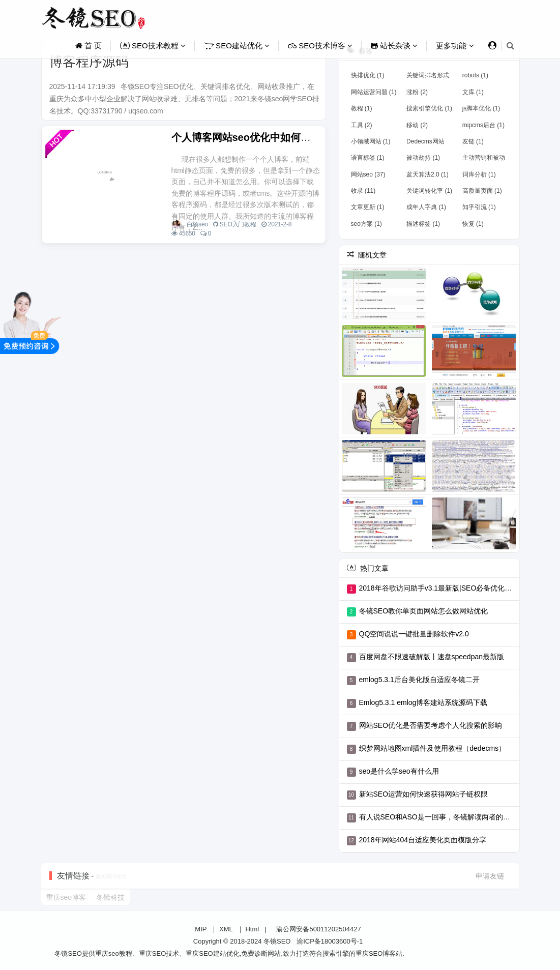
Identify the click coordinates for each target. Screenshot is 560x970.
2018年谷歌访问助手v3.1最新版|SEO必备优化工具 (439, 588)
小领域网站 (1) (371, 141)
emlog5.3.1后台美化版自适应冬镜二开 (419, 680)
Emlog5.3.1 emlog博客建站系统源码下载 (423, 702)
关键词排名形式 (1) (428, 77)
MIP (201, 929)
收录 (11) (363, 191)
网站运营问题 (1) (374, 92)
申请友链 (490, 876)
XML (226, 929)
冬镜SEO (277, 941)
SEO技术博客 (320, 46)
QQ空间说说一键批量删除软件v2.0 (414, 634)
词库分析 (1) (479, 174)
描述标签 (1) (423, 224)
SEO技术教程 (153, 46)
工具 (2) (362, 125)
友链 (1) (473, 141)
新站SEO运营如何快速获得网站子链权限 (424, 794)
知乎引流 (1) (479, 207)
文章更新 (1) (368, 207)
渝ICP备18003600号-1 (330, 941)
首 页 (89, 46)
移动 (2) (417, 125)
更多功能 (455, 46)
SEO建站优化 (237, 46)
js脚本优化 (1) (481, 108)
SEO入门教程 (238, 224)
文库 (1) (473, 92)
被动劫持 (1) (423, 158)
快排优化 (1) (368, 75)
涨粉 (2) (417, 92)
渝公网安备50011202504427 (318, 929)
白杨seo (197, 224)
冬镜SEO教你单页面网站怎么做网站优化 (424, 611)
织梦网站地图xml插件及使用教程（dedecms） (433, 748)
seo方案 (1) (366, 224)
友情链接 (73, 876)
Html (252, 929)
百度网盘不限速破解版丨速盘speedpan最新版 (432, 657)
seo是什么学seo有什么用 (399, 771)
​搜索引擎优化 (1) (429, 108)
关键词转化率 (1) (429, 191)
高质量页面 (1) (482, 191)
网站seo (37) (368, 174)
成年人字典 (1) (426, 207)
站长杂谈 (394, 46)
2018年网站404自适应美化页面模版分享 (423, 840)
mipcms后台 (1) (483, 125)
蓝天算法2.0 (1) (428, 174)
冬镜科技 (110, 897)
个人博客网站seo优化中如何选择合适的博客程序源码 (292, 137)
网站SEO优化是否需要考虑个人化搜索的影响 (431, 725)
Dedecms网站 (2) (425, 143)
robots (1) (475, 75)
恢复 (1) (473, 224)
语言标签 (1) (368, 158)
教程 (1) (362, 108)
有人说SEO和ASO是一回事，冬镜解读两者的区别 (438, 817)
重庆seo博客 (66, 897)
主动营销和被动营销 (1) (484, 160)
